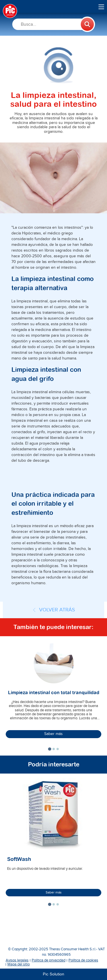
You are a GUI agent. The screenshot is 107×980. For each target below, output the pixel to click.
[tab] (50, 749)
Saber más (53, 734)
